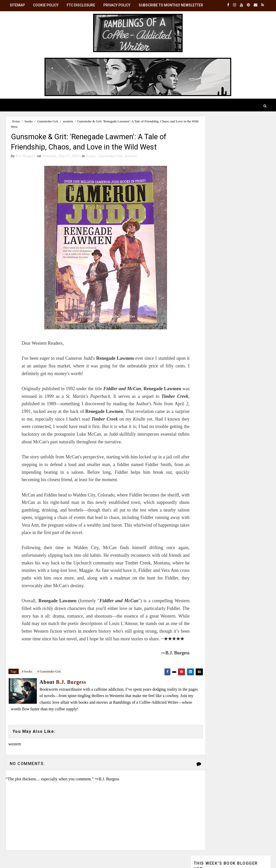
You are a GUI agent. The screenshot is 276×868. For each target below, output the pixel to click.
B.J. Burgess (232, 404)
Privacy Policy (117, 5)
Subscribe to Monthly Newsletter (171, 5)
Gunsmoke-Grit (48, 121)
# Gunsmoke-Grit (49, 674)
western (68, 121)
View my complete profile (214, 463)
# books (27, 674)
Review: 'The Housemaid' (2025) (226, 159)
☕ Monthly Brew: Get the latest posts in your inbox (228, 347)
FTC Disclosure (81, 5)
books (29, 121)
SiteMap (17, 5)
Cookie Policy (46, 5)
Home (16, 121)
